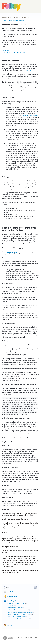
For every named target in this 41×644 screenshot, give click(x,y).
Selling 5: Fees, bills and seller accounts (18, 619)
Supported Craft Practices (30, 116)
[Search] (35, 587)
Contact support (13, 592)
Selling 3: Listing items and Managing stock (19, 614)
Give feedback (12, 596)
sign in (19, 578)
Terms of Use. (27, 70)
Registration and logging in (15, 608)
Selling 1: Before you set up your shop (18, 610)
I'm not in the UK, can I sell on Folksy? (14, 52)
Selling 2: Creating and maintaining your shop (20, 612)
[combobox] (19, 587)
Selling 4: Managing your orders (16, 617)
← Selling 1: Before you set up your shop (13, 20)
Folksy (10, 625)
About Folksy (6, 50)
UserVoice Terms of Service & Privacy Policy (27, 638)
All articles (10, 621)
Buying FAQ (11, 606)
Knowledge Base (13, 601)
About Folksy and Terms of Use (16, 603)
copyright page (12, 252)
